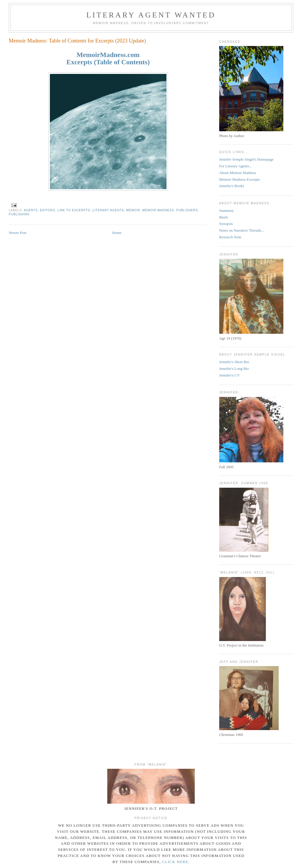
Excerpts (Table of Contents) (108, 62)
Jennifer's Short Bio (234, 362)
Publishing (19, 214)
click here (175, 862)
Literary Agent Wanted (151, 15)
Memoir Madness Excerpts (240, 179)
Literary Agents (108, 210)
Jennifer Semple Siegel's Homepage (246, 159)
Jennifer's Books (232, 186)
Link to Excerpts (74, 210)
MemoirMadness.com (108, 55)
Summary (227, 211)
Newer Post (17, 233)
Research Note (230, 237)
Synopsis (226, 224)
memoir (133, 210)
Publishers (187, 210)
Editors (48, 210)
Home (117, 233)
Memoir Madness (158, 210)
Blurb (224, 217)
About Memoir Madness (238, 173)
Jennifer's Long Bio (234, 369)
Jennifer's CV (230, 375)
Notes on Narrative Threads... (242, 230)
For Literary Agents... (236, 166)
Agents (31, 210)
